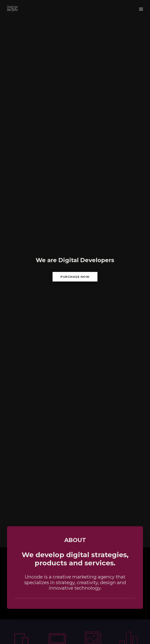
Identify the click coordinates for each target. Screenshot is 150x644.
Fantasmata (39, 465)
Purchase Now (75, 63)
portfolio (75, 413)
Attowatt (111, 465)
